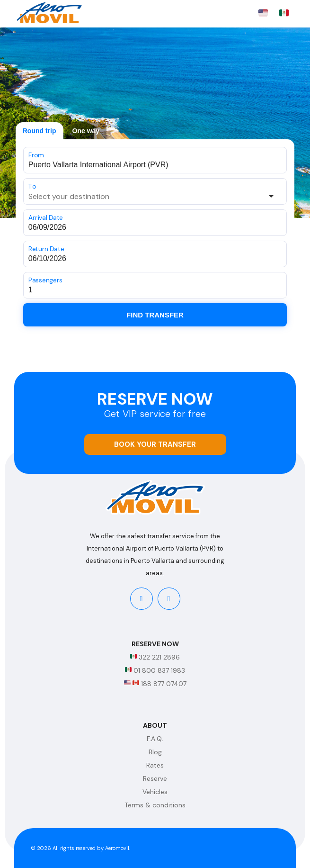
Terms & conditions (155, 805)
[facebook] (142, 599)
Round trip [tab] (40, 131)
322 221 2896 (155, 657)
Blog (155, 752)
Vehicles (155, 792)
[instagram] (169, 599)
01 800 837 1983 (155, 670)
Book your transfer (155, 444)
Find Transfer (155, 315)
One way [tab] (86, 131)
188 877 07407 (155, 684)
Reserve (155, 778)
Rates (155, 765)
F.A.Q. (155, 739)
